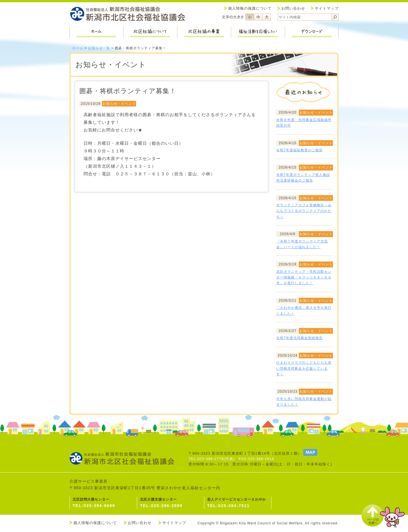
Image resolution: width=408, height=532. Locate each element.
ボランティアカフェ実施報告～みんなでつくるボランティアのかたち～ (304, 211)
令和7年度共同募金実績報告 (299, 338)
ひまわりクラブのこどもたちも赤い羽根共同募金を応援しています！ (304, 368)
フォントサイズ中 (258, 17)
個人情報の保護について (250, 8)
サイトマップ (327, 8)
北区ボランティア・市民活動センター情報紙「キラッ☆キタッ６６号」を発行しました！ (304, 277)
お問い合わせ (293, 8)
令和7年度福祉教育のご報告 (299, 150)
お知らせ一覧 (99, 48)
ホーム (78, 48)
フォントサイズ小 (250, 17)
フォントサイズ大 (267, 17)
